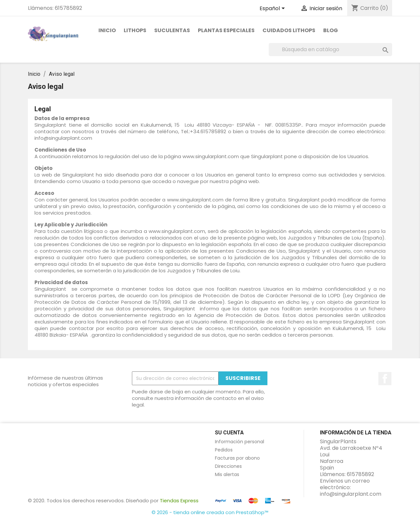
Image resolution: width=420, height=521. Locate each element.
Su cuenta (229, 433)
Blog (331, 30)
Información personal (240, 442)
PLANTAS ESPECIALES (226, 30)
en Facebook (385, 379)
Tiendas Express (179, 500)
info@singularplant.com (351, 494)
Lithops (135, 30)
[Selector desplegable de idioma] (273, 9)
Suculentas (172, 30)
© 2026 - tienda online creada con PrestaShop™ (210, 512)
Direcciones (228, 466)
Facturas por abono (237, 458)
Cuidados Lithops (289, 30)
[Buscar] (330, 50)
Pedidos (224, 450)
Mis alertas (227, 474)
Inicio (107, 30)
